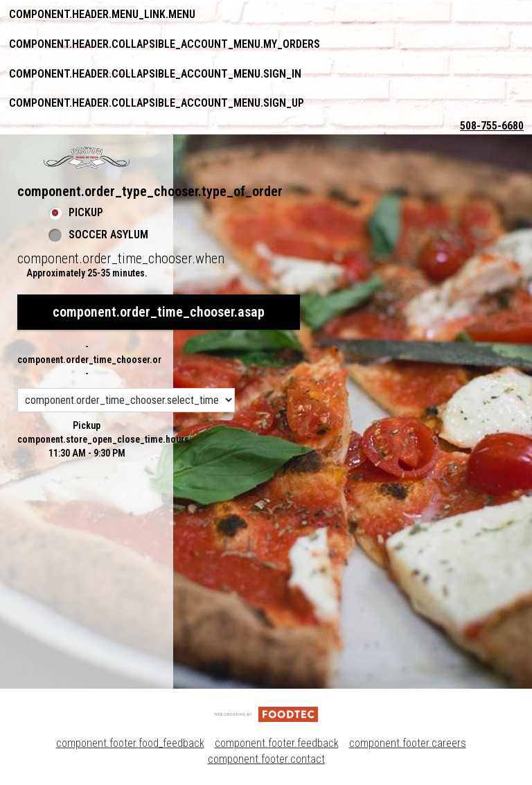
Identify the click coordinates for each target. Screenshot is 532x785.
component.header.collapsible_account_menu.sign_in (155, 74)
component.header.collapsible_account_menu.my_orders (165, 44)
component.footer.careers (408, 743)
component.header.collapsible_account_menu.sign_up (157, 103)
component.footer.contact (266, 759)
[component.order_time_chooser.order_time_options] (126, 400)
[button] (87, 158)
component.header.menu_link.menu (102, 14)
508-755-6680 (492, 126)
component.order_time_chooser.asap (159, 312)
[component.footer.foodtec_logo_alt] (266, 713)
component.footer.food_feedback (130, 743)
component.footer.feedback (277, 743)
